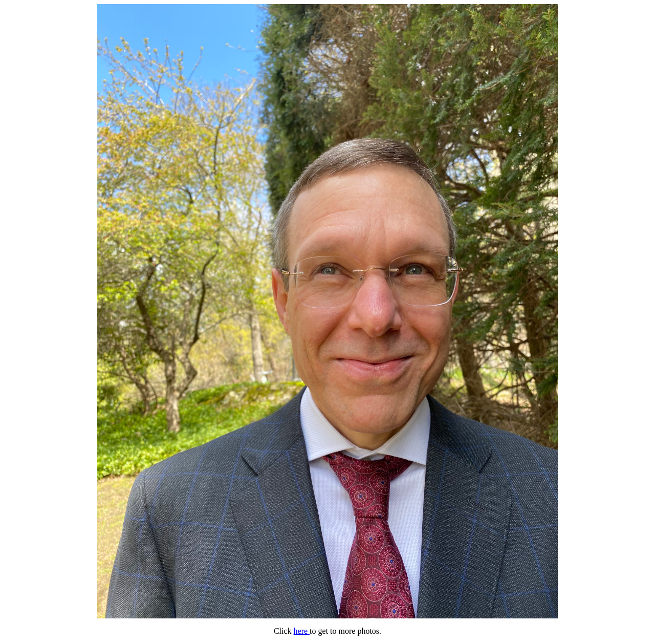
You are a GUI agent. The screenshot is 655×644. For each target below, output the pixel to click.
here (302, 631)
